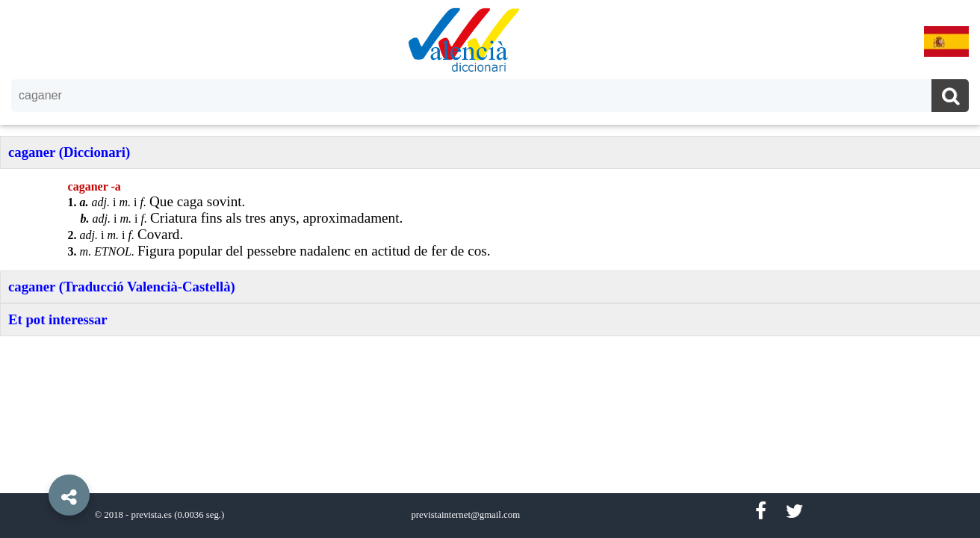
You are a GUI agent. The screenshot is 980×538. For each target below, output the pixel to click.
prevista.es (152, 515)
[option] (490, 269)
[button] (37, 461)
